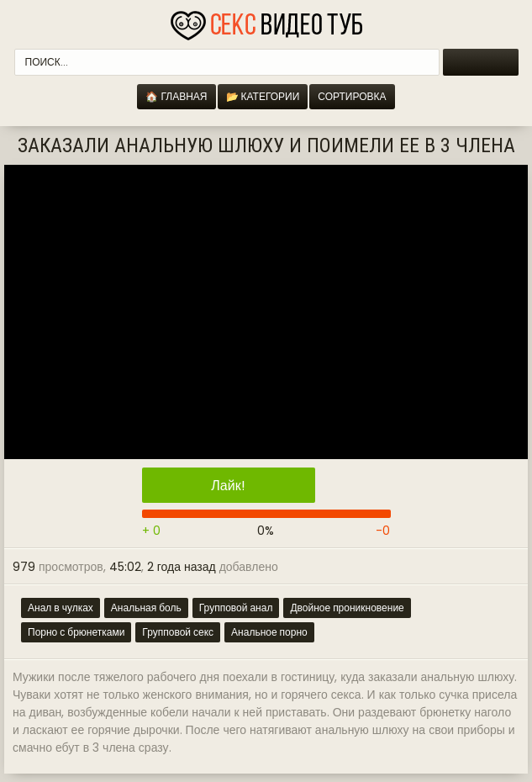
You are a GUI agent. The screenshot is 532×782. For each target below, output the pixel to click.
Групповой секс (178, 632)
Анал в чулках (61, 608)
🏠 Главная (176, 96)
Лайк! (228, 486)
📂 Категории (263, 96)
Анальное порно (269, 632)
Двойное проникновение (347, 608)
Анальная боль (146, 608)
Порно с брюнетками (76, 632)
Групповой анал (236, 608)
